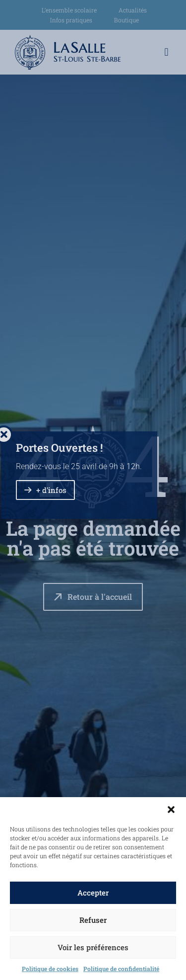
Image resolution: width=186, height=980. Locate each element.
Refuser (93, 920)
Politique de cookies (50, 969)
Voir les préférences (93, 947)
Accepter (93, 893)
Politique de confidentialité (121, 969)
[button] (171, 810)
